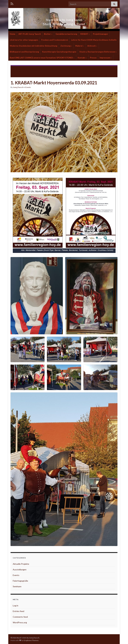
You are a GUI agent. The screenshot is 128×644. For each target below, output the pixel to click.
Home (13, 34)
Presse (93, 58)
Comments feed (20, 617)
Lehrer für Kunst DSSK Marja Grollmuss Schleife (94, 40)
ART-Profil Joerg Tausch (30, 34)
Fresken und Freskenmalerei (55, 40)
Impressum (106, 58)
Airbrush (92, 46)
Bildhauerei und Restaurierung (24, 52)
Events (28, 87)
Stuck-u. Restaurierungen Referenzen (98, 52)
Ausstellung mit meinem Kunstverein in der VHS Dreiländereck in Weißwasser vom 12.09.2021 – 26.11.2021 (93, 71)
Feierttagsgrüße (20, 581)
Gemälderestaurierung (66, 34)
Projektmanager (101, 34)
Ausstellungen (20, 570)
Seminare (17, 586)
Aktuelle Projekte (21, 564)
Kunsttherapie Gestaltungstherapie (59, 52)
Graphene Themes (31, 640)
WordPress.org (20, 622)
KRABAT (85, 34)
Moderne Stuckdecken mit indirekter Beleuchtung (34, 46)
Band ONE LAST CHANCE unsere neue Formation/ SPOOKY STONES (42, 58)
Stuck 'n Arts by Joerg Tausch (64, 19)
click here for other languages (24, 40)
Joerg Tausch (18, 87)
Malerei (80, 46)
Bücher (48, 34)
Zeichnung (66, 46)
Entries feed (18, 611)
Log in (16, 606)
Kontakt (82, 58)
